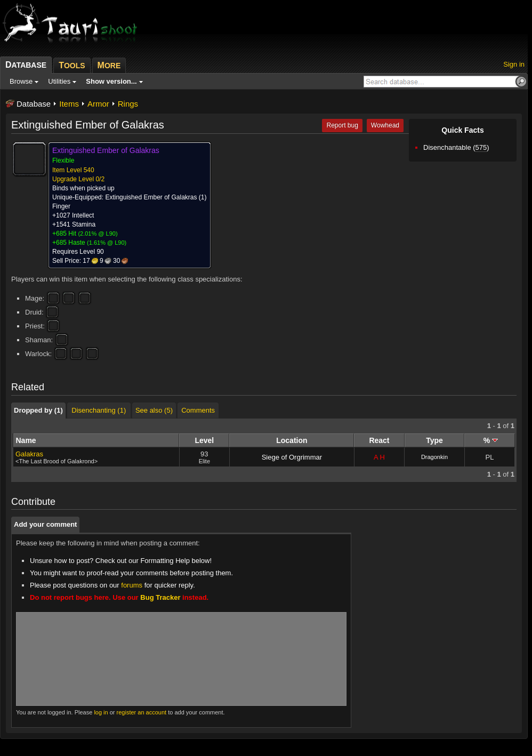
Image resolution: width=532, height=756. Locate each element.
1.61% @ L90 (107, 243)
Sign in (514, 64)
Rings (128, 104)
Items (69, 104)
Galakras (29, 454)
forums (132, 585)
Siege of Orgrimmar (292, 457)
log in (101, 712)
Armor (98, 104)
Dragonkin (434, 457)
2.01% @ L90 (98, 234)
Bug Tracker (160, 597)
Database (34, 104)
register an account (142, 712)
